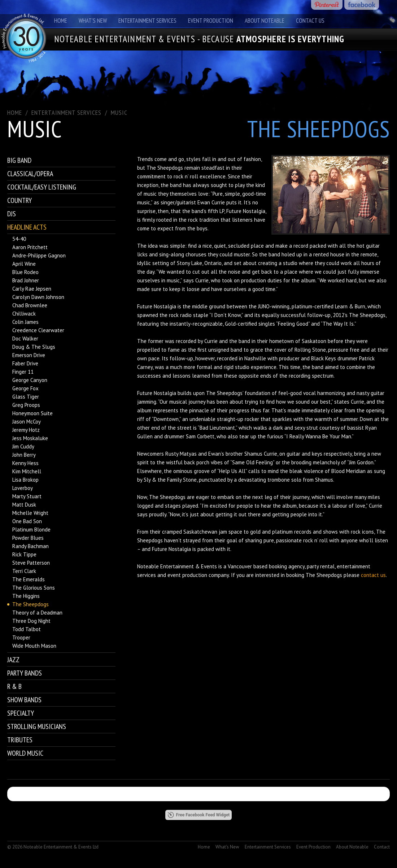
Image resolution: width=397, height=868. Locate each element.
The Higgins (26, 596)
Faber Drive (25, 363)
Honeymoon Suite (32, 413)
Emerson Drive (29, 355)
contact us (373, 575)
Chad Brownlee (30, 305)
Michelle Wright (30, 513)
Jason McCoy (27, 422)
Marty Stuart (27, 496)
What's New (93, 21)
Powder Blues (28, 538)
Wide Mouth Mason (34, 646)
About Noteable (265, 21)
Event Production (211, 21)
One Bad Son (27, 521)
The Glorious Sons (34, 588)
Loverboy (23, 488)
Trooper (21, 637)
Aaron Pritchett (30, 247)
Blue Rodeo (25, 272)
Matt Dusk (24, 505)
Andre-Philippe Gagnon (39, 255)
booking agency (287, 566)
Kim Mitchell (27, 471)
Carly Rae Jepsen (32, 289)
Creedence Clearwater (38, 330)
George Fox (25, 388)
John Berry (24, 455)
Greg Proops (26, 405)
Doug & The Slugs (34, 347)
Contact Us (310, 21)
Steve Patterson (31, 563)
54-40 (19, 239)
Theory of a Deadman (37, 613)
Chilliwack (24, 314)
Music (119, 112)
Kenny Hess (25, 463)
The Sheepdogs (30, 604)
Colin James (25, 322)
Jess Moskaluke (30, 438)
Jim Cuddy (23, 446)
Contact (382, 847)
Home (61, 21)
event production (187, 575)
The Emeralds (29, 579)
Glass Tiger (26, 397)
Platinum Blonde (31, 530)
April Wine (24, 264)
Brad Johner (26, 280)
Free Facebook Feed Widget (199, 815)
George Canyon (30, 380)
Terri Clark (24, 571)
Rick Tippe (24, 554)
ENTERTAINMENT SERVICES (66, 112)
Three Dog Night (31, 621)
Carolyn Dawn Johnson (38, 297)
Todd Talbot (27, 629)
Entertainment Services (147, 21)
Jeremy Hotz (26, 430)
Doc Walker (25, 338)
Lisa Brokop (25, 480)
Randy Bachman (30, 546)
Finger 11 (23, 372)
